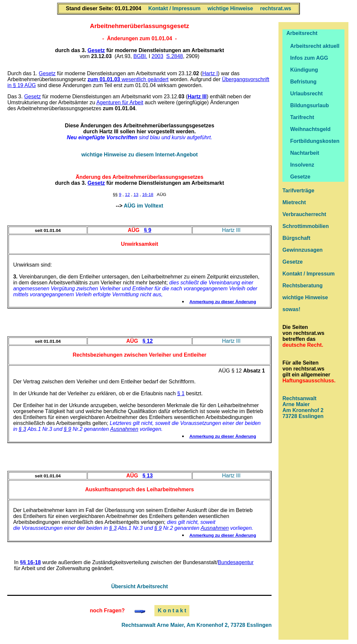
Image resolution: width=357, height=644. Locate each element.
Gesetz (96, 50)
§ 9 (147, 230)
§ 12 (148, 341)
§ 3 (22, 429)
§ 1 (181, 393)
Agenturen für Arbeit (120, 102)
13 (136, 194)
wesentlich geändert (128, 79)
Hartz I (210, 73)
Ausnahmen (124, 429)
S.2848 (175, 56)
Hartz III (231, 230)
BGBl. (140, 56)
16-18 (148, 194)
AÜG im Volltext (144, 206)
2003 (157, 56)
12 (128, 194)
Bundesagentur (236, 562)
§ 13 (148, 476)
